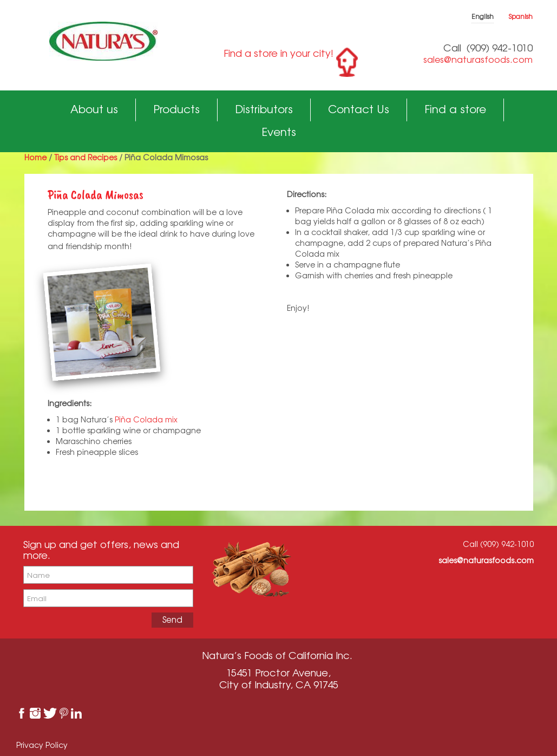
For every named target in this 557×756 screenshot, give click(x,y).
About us (94, 109)
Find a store (455, 109)
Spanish (521, 17)
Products (176, 109)
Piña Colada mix (146, 419)
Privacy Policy (42, 745)
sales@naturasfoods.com (478, 60)
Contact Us (359, 109)
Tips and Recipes (86, 157)
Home (35, 157)
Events (279, 132)
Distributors (264, 109)
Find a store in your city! (278, 53)
